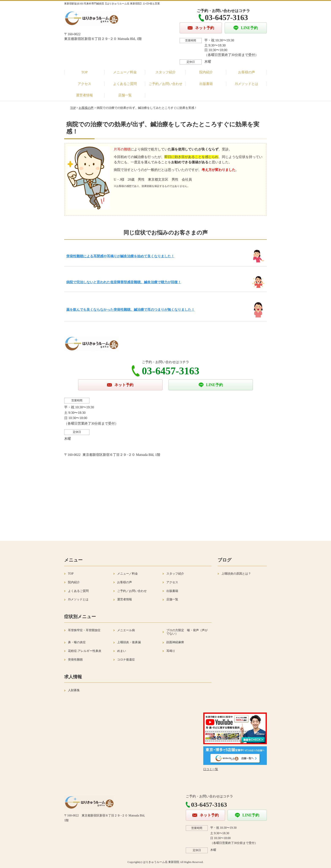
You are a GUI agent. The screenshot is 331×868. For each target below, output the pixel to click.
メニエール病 (126, 630)
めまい (122, 651)
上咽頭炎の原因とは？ (236, 574)
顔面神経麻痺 (175, 642)
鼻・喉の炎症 (77, 642)
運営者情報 (84, 95)
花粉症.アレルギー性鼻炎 (85, 651)
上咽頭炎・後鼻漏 (129, 642)
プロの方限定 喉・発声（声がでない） (187, 632)
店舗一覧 (125, 95)
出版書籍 (206, 84)
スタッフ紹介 (165, 72)
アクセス (84, 84)
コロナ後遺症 (126, 660)
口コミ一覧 (211, 769)
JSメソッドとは (246, 84)
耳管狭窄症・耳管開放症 (84, 630)
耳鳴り (171, 651)
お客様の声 (247, 72)
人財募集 (74, 690)
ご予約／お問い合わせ (165, 84)
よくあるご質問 (125, 84)
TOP (84, 72)
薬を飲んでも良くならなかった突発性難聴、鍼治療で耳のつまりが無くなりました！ (130, 310)
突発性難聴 (75, 660)
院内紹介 (206, 72)
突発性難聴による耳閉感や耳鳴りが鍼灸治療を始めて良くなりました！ (120, 256)
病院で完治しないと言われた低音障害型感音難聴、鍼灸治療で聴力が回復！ (124, 282)
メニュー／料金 (125, 72)
